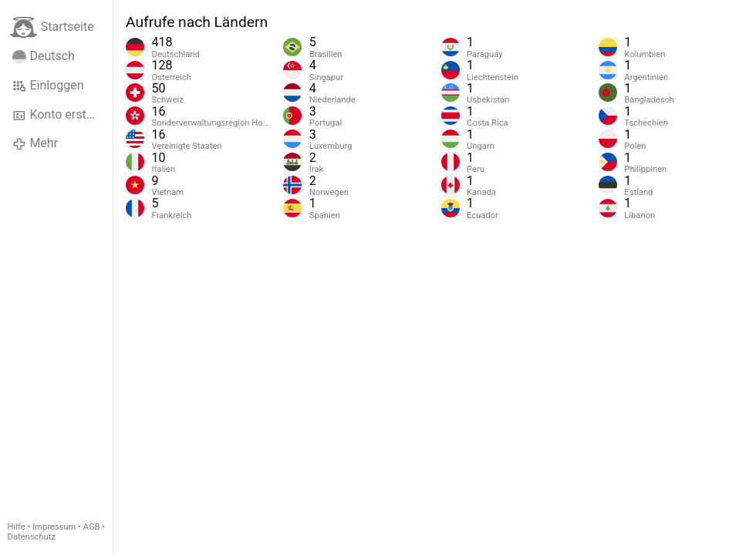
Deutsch (44, 56)
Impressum (54, 527)
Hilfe (17, 527)
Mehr (35, 143)
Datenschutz (32, 537)
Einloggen (48, 86)
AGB (92, 527)
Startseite (52, 27)
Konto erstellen (62, 115)
